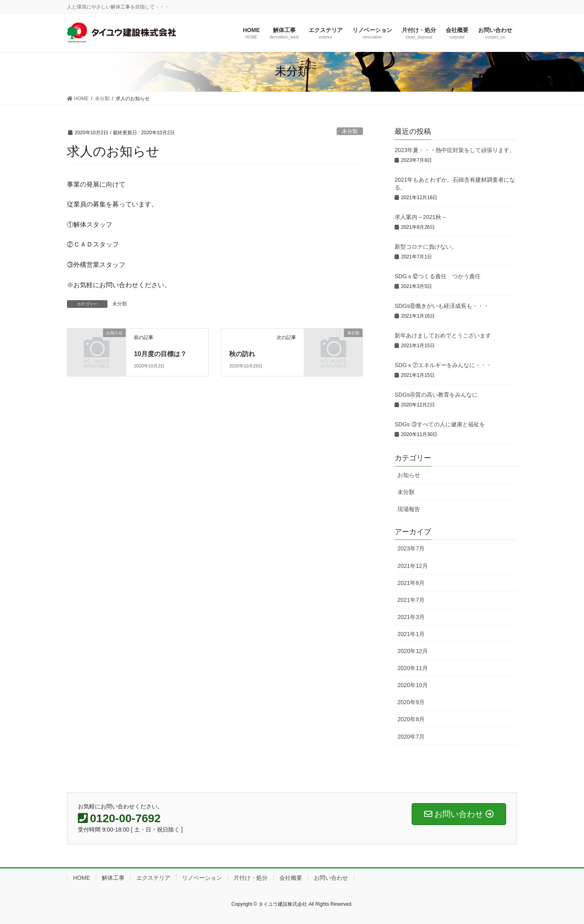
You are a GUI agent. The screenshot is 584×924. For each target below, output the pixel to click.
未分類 (350, 131)
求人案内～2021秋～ (421, 217)
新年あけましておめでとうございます (443, 335)
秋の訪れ (242, 354)
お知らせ (409, 475)
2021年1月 (411, 634)
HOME (82, 878)
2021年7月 (411, 600)
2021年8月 (411, 583)
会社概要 (291, 878)
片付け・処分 (251, 878)
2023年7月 (411, 548)
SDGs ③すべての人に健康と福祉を (440, 424)
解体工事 (113, 878)
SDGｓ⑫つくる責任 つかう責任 (440, 276)
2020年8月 (411, 719)
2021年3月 (411, 617)
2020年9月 (411, 702)
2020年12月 (413, 651)
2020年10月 (413, 685)
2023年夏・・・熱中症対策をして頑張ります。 (455, 150)
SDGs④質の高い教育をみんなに (436, 395)
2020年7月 (411, 737)
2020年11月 (413, 668)
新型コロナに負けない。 (426, 247)
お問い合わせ (331, 878)
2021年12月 (413, 566)
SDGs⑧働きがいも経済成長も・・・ (442, 306)
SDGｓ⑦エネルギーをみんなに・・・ (443, 365)
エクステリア (153, 878)
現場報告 (409, 509)
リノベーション (202, 878)
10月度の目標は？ (160, 354)
